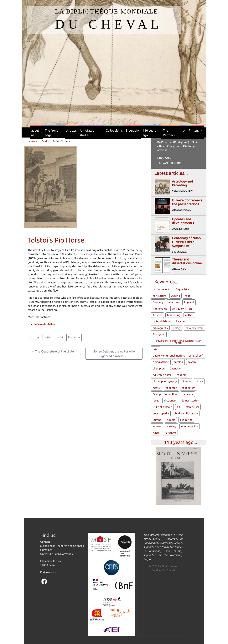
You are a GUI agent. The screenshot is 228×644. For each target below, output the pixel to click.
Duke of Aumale (162, 407)
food (188, 296)
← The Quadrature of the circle (52, 351)
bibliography (160, 328)
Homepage (33, 141)
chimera (181, 375)
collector (171, 388)
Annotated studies (87, 133)
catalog (178, 362)
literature (74, 337)
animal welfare (195, 328)
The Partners (169, 133)
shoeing (171, 426)
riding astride (161, 362)
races (156, 401)
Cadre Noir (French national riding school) (178, 356)
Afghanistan (183, 289)
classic (157, 388)
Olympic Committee (165, 394)
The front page (51, 133)
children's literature (186, 413)
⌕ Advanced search (170, 163)
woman (157, 426)
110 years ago (149, 133)
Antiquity (178, 309)
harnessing (174, 315)
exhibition (186, 420)
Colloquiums (114, 130)
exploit (171, 420)
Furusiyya (170, 433)
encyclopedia (161, 413)
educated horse (162, 375)
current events (162, 289)
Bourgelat (159, 334)
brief (60, 337)
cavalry (192, 362)
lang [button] (197, 130)
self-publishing (162, 321)
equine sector (190, 426)
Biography (133, 130)
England (189, 302)
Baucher (181, 321)
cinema (186, 381)
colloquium (188, 388)
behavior (188, 394)
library (177, 328)
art (190, 309)
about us (35, 133)
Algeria (176, 296)
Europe (157, 420)
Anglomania (160, 309)
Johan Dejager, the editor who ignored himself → (114, 354)
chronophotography (165, 381)
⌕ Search (163, 158)
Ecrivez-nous (48, 572)
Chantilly (175, 368)
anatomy (174, 302)
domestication (190, 401)
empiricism (192, 407)
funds (156, 433)
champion (159, 368)
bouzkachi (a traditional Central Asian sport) (179, 342)
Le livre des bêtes (44, 324)
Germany (158, 302)
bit (179, 407)
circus (199, 381)
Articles (71, 130)
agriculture (159, 296)
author (48, 337)
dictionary (170, 401)
